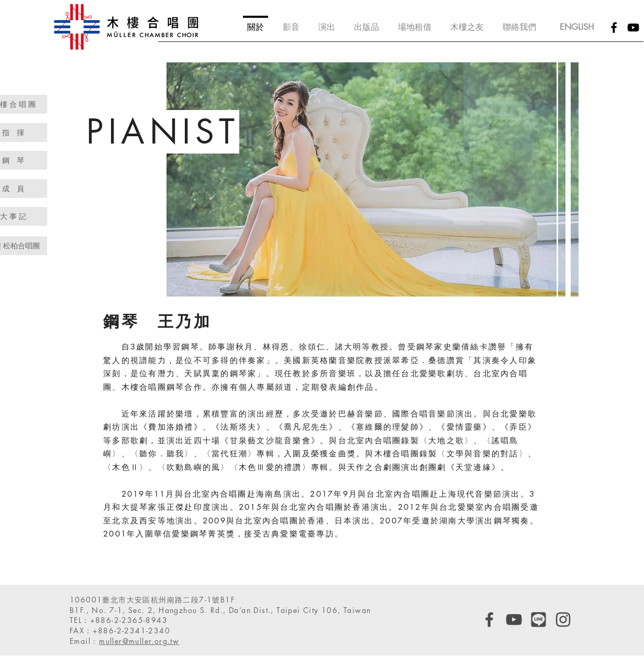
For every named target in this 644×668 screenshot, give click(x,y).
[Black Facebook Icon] (614, 28)
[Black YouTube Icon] (633, 28)
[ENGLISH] (576, 27)
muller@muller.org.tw (139, 641)
